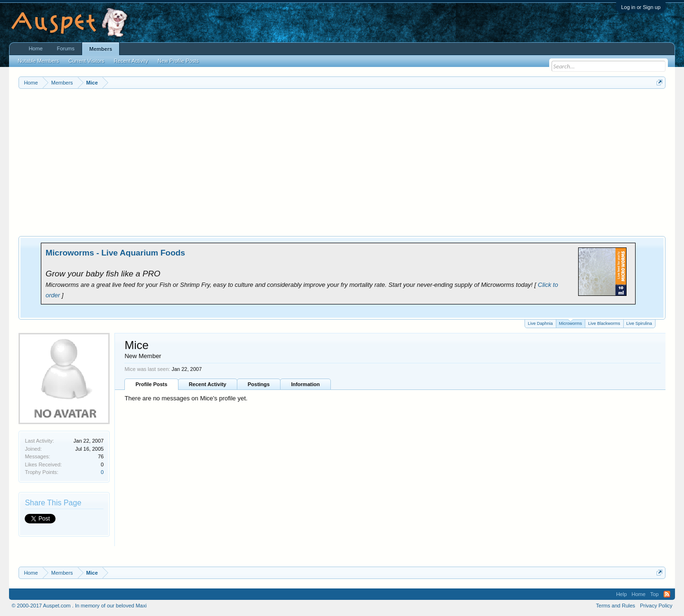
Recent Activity (208, 384)
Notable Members (38, 61)
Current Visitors (86, 61)
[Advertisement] (342, 160)
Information (305, 384)
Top (655, 594)
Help (622, 594)
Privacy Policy (656, 606)
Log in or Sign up (641, 7)
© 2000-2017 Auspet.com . (42, 606)
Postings (259, 384)
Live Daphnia (540, 323)
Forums (66, 48)
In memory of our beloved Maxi (111, 606)
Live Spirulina (639, 323)
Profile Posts (151, 384)
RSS (667, 594)
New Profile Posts (178, 61)
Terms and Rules (616, 606)
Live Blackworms (604, 323)
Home (35, 48)
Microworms (571, 323)
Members (101, 49)
